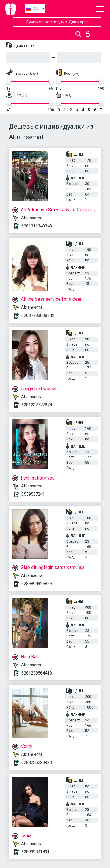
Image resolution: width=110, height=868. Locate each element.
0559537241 (33, 494)
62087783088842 (38, 315)
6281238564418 (37, 673)
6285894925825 (37, 584)
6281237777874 (37, 405)
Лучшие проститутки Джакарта (57, 22)
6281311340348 (37, 226)
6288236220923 (37, 762)
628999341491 (35, 852)
